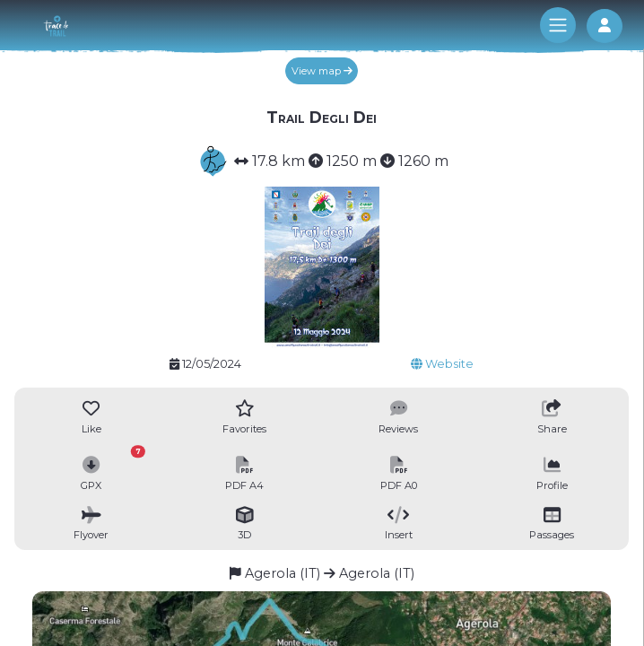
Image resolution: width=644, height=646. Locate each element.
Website (442, 364)
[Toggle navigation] (558, 25)
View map (322, 71)
